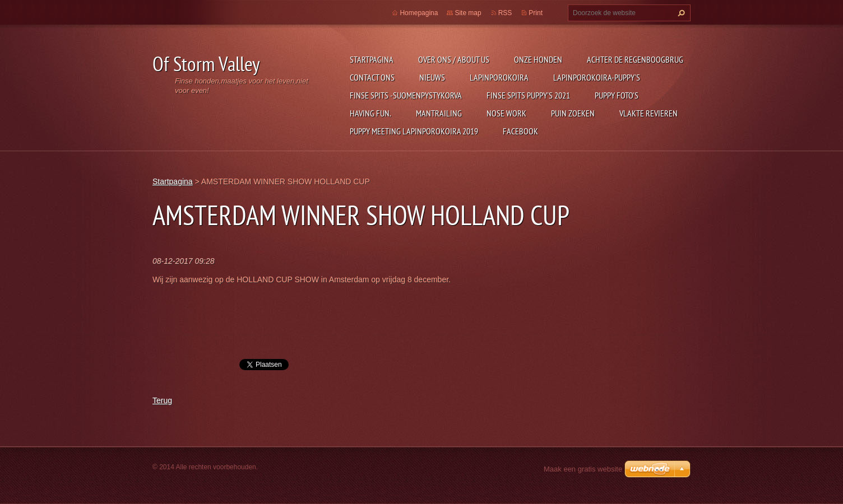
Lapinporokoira (499, 77)
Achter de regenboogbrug (635, 59)
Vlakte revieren (649, 113)
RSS (505, 13)
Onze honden (538, 59)
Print (536, 13)
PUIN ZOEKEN (573, 113)
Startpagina (372, 59)
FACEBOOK (520, 131)
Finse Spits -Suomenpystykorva (406, 95)
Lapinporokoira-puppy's (597, 77)
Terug (162, 400)
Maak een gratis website (583, 469)
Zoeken (680, 13)
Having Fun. (370, 113)
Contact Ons (372, 77)
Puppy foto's (617, 95)
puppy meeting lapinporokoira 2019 (414, 131)
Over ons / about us (454, 59)
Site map (468, 13)
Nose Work (506, 113)
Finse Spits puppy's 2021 (528, 95)
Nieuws (432, 77)
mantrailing (439, 113)
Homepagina (419, 13)
